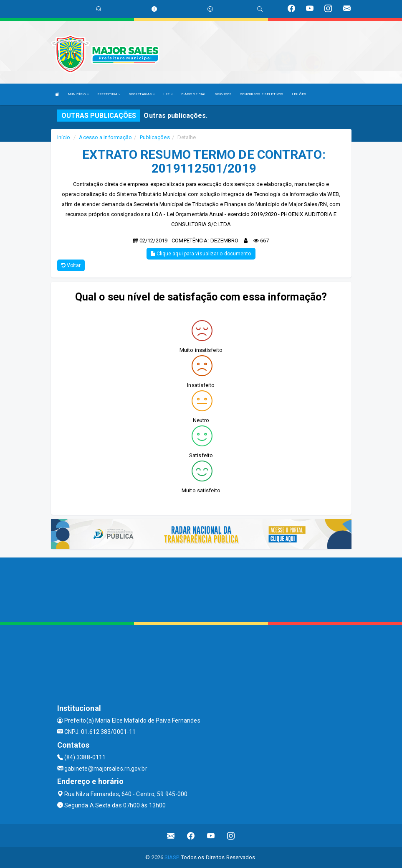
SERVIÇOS (223, 94)
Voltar (71, 265)
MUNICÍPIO (78, 94)
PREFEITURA (109, 94)
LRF (168, 94)
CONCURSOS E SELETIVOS (262, 94)
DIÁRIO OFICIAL (194, 94)
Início (64, 137)
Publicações (155, 137)
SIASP (172, 857)
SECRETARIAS (142, 94)
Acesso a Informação (105, 137)
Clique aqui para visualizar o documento (201, 254)
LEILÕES (299, 94)
